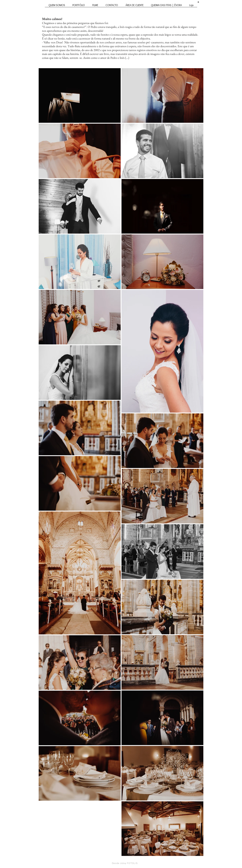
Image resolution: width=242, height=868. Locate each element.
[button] (198, 2)
